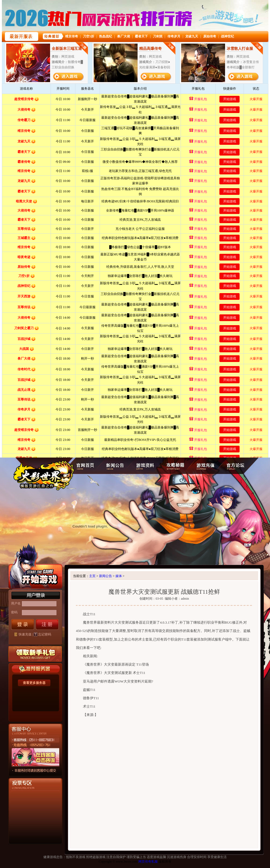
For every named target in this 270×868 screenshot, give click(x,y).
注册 (47, 624)
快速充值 (25, 634)
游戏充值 (205, 466)
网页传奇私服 (148, 862)
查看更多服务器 (34, 683)
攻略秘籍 (175, 466)
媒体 (119, 576)
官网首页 (86, 466)
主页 (92, 576)
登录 (23, 624)
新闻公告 (114, 466)
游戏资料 (144, 466)
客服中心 (26, 770)
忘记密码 (45, 634)
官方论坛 (236, 466)
